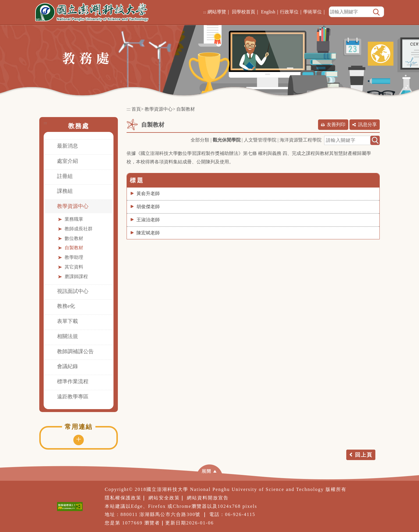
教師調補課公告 (75, 351)
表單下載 (68, 321)
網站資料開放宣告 (208, 498)
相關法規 (68, 336)
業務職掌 (74, 219)
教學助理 (74, 257)
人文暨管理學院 (260, 140)
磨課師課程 (76, 276)
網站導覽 (217, 12)
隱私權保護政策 (123, 498)
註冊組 (65, 176)
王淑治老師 (148, 220)
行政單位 (289, 12)
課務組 (65, 191)
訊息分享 (367, 124)
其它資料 (74, 267)
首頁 (136, 109)
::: (205, 12)
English (268, 12)
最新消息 (68, 146)
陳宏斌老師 (148, 233)
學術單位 (313, 12)
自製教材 (74, 248)
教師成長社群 (79, 229)
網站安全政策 (164, 498)
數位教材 (74, 238)
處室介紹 (68, 161)
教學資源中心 (73, 206)
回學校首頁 (244, 12)
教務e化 (66, 306)
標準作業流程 (73, 381)
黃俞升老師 (148, 193)
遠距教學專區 (73, 397)
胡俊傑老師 (148, 207)
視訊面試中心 (73, 291)
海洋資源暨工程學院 (301, 140)
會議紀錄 (68, 366)
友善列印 (336, 124)
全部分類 (200, 140)
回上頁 (364, 455)
